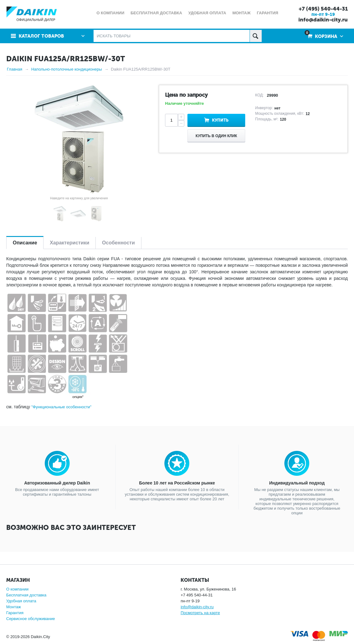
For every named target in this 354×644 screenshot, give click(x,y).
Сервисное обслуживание (31, 619)
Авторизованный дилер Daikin (57, 483)
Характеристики (69, 243)
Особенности (118, 243)
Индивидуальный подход (297, 483)
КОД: (259, 95)
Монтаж (14, 607)
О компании (17, 589)
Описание (25, 243)
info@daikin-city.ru (323, 20)
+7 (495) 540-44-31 (323, 9)
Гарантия (15, 613)
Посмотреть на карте (200, 613)
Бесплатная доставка (26, 595)
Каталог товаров (41, 36)
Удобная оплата (21, 601)
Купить (220, 120)
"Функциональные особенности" (62, 407)
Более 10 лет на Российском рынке (177, 483)
